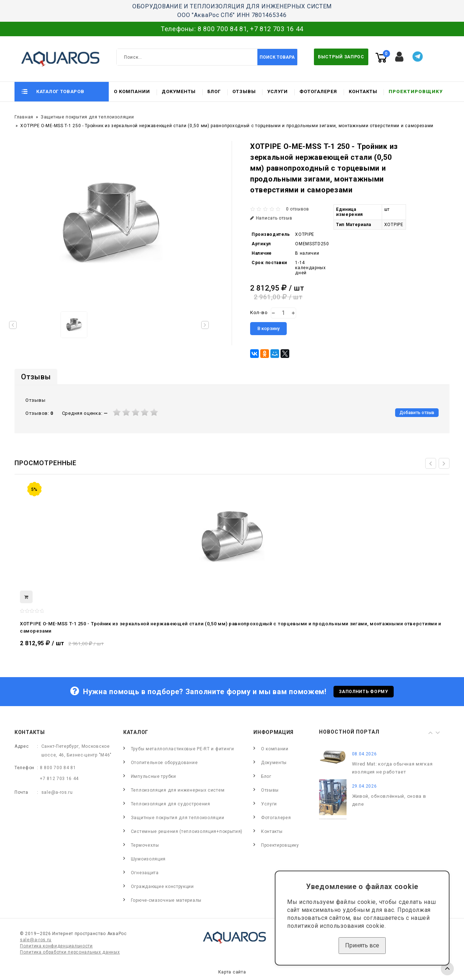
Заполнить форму (364, 692)
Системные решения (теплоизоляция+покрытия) (187, 831)
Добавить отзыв (417, 413)
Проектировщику (416, 91)
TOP (447, 969)
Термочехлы (145, 845)
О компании (132, 91)
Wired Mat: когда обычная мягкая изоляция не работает (392, 768)
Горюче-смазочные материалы (166, 900)
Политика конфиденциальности (56, 946)
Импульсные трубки (154, 776)
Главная (24, 117)
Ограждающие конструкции (162, 887)
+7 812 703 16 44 (277, 29)
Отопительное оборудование (164, 763)
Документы (179, 91)
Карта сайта (232, 972)
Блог (214, 91)
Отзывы (244, 91)
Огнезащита (145, 873)
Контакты (363, 91)
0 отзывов (298, 209)
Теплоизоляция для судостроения (171, 804)
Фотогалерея (318, 91)
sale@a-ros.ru (57, 792)
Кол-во (259, 312)
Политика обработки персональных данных (70, 952)
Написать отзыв (271, 218)
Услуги (277, 91)
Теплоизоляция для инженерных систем (178, 790)
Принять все (362, 945)
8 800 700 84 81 (222, 29)
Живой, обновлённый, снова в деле (389, 800)
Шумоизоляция (148, 859)
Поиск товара (277, 57)
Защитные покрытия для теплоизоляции (87, 117)
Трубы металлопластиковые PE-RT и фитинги (183, 749)
